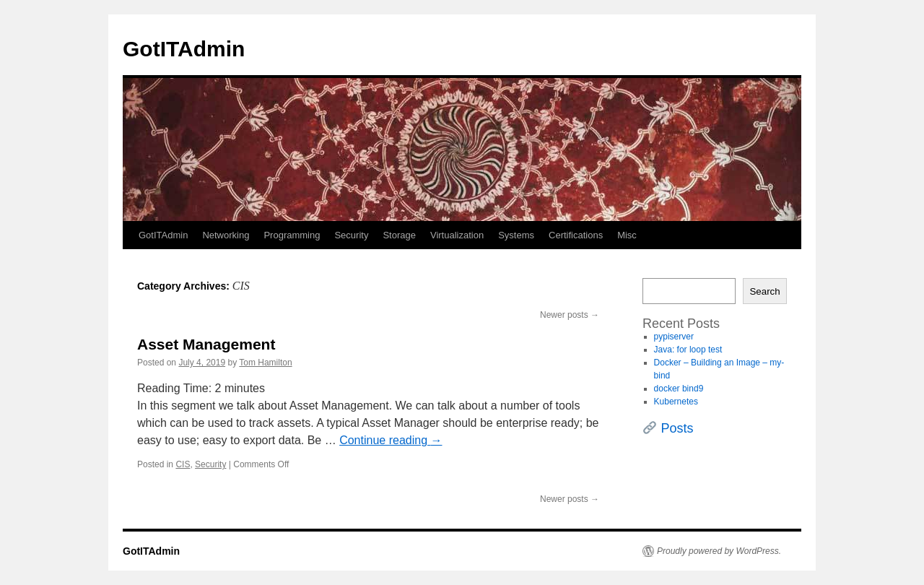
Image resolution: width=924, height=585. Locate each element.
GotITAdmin (184, 49)
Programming (292, 235)
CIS (183, 464)
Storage (399, 235)
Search (764, 291)
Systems (516, 235)
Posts (677, 428)
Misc (627, 235)
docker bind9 (679, 389)
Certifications (576, 235)
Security (351, 235)
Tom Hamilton (265, 363)
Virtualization (457, 235)
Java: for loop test (688, 350)
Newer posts (570, 315)
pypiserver (674, 337)
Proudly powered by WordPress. (719, 551)
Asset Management (206, 344)
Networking (226, 235)
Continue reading (391, 440)
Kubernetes (676, 402)
